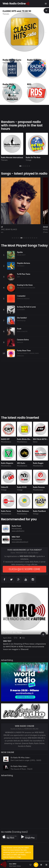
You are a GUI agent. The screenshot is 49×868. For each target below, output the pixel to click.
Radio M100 (22, 487)
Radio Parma (6, 511)
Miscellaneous (8, 63)
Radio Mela (8, 84)
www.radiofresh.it (18, 531)
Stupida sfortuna (23, 263)
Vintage (5, 14)
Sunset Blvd (6, 227)
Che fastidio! (22, 318)
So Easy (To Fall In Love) (26, 307)
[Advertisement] (24, 387)
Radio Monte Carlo (12, 60)
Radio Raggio (38, 463)
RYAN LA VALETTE (22, 331)
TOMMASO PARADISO (23, 299)
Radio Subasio (34, 60)
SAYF (18, 277)
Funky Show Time (24, 351)
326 (22, 638)
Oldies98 (5, 487)
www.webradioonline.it (20, 542)
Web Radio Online (15, 866)
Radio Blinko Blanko (25, 439)
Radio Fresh (16, 526)
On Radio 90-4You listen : (21, 763)
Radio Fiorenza (39, 487)
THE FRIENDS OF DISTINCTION (26, 288)
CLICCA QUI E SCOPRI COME (24, 569)
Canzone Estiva (23, 340)
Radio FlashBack (39, 511)
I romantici (21, 296)
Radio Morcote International (12, 157)
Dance (35, 442)
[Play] (36, 865)
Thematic (4, 160)
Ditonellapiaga (21, 320)
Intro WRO (13, 864)
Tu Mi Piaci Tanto (24, 274)
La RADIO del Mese (12, 632)
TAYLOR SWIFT (21, 255)
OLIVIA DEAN (21, 310)
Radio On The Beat (12, 11)
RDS (29, 84)
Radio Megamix (7, 463)
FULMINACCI (21, 266)
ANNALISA (20, 342)
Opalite (20, 252)
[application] (24, 865)
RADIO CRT (5, 439)
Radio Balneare (23, 511)
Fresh (19, 329)
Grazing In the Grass (25, 285)
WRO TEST (16, 537)
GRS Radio (21, 463)
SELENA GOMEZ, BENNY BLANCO (13, 229)
